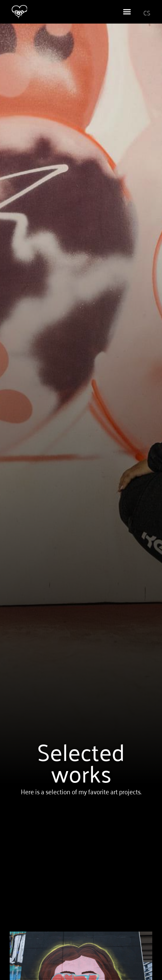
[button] (127, 12)
